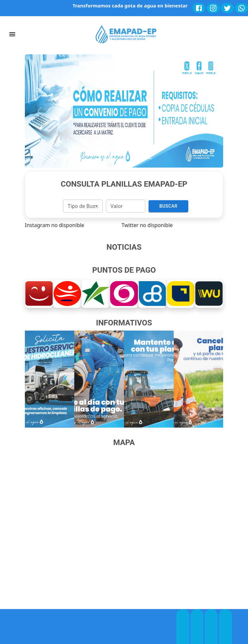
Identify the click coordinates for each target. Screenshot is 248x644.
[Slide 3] (124, 159)
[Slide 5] (147, 159)
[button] (40, 111)
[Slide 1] (101, 159)
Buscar (168, 206)
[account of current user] (12, 34)
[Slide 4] (136, 159)
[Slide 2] (112, 159)
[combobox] (83, 206)
